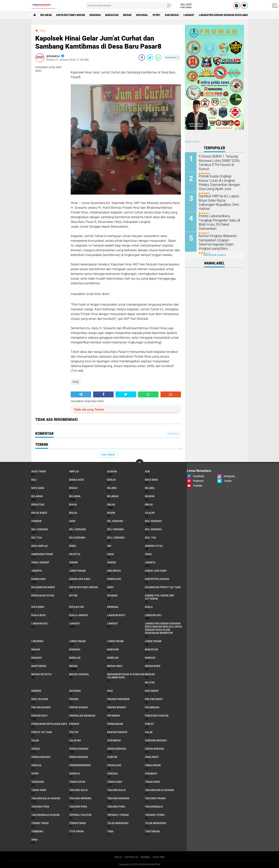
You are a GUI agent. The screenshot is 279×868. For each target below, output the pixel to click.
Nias (110, 691)
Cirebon (36, 521)
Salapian (75, 740)
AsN (147, 471)
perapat (74, 724)
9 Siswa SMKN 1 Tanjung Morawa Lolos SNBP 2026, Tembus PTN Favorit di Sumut (220, 160)
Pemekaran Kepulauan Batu (49, 724)
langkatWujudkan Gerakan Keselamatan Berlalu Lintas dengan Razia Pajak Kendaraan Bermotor (164, 628)
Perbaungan (115, 724)
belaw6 (112, 488)
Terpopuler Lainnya (214, 255)
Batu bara (151, 480)
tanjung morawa (80, 798)
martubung (39, 666)
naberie (36, 691)
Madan (36, 649)
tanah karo (115, 782)
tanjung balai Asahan (159, 790)
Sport (157, 15)
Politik (74, 732)
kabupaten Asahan (157, 579)
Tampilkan (173, 434)
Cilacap (150, 513)
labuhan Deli (153, 615)
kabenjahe (114, 579)
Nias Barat (152, 691)
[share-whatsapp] (158, 57)
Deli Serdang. (154, 529)
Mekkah (150, 674)
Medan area (115, 666)
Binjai (111, 504)
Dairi (72, 521)
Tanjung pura (78, 807)
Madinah (95, 15)
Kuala (149, 607)
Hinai (148, 554)
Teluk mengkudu (156, 823)
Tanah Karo (39, 790)
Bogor (111, 513)
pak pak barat (154, 699)
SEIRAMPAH (114, 740)
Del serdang (115, 521)
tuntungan (152, 831)
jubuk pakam (77, 571)
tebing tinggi (40, 823)
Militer (150, 683)
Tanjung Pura (116, 807)
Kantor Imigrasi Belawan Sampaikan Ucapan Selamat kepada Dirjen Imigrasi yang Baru (218, 242)
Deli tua (37, 538)
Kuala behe (38, 615)
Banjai (111, 480)
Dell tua (150, 538)
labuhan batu (116, 615)
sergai (36, 749)
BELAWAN (46, 15)
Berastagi (38, 504)
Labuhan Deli (40, 623)
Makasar (113, 649)
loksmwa (37, 641)
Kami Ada (159, 857)
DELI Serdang (77, 529)
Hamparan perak (42, 554)
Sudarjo (75, 773)
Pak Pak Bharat (41, 707)
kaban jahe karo (156, 571)
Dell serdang (116, 538)
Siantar (112, 757)
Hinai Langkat (40, 562)
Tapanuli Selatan (80, 815)
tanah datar (77, 782)
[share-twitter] (150, 57)
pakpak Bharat (117, 707)
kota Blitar (76, 607)
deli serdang (153, 521)
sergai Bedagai (117, 749)
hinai (43, 31)
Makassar (112, 15)
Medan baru (153, 666)
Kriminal (113, 607)
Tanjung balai (116, 790)
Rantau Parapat (117, 732)
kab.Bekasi (172, 15)
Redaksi (145, 857)
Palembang (152, 707)
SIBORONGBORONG (80, 765)
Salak (35, 740)
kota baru (38, 607)
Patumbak (114, 716)
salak (149, 732)
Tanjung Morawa (118, 798)
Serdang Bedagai (156, 740)
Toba (110, 831)
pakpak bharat (79, 707)
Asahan (112, 471)
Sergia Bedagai (79, 757)
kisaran (112, 595)
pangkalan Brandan (82, 716)
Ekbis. (73, 546)
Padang (74, 699)
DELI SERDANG (115, 529)
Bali (34, 480)
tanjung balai (78, 790)
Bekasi (73, 488)
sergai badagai (79, 749)
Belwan (150, 496)
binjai (73, 504)
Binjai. (73, 513)
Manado (36, 658)
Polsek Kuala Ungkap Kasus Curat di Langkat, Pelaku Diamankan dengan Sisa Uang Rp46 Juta (220, 182)
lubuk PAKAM (115, 641)
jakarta (150, 562)
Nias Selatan (40, 699)
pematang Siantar (157, 716)
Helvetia (75, 554)
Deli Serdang (40, 529)
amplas (74, 471)
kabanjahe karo (80, 579)
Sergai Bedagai (154, 749)
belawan (37, 496)
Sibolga (36, 765)
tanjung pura (40, 807)
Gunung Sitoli (154, 546)
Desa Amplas (40, 546)
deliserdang (77, 538)
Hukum (111, 562)
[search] (129, 6)
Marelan (113, 658)
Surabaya (151, 773)
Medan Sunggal (79, 674)
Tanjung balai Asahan (46, 798)
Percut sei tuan (42, 732)
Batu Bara (38, 488)
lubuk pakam (77, 641)
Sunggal (113, 773)
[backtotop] (140, 463)
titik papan (76, 831)
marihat (150, 658)
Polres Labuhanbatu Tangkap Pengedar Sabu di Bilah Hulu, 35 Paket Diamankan (219, 220)
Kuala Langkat (79, 615)
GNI (109, 546)
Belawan (75, 496)
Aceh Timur (39, 471)
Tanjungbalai (154, 807)
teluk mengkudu (118, 823)
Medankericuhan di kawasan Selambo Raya (126, 676)
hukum (73, 562)
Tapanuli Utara (155, 815)
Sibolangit (152, 757)
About (118, 857)
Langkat (113, 623)
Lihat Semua (108, 455)
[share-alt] (81, 394)
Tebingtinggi (77, 823)
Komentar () (172, 57)
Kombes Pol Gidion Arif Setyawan (160, 597)
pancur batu (39, 716)
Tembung (37, 831)
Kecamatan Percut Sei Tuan (163, 587)
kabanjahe (38, 579)
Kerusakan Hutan (43, 595)
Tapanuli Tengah (118, 815)
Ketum (73, 595)
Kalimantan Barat (43, 587)
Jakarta (37, 571)
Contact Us (131, 857)
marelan (75, 658)
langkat (189, 15)
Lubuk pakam (153, 641)
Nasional (142, 15)
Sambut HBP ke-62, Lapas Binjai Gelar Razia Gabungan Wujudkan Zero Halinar (219, 200)
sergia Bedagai (41, 757)
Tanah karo (152, 782)
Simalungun (153, 765)
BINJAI (149, 504)
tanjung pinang (155, 798)
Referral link (192, 142)
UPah (34, 840)
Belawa (150, 488)
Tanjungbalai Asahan (45, 815)
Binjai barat (39, 513)
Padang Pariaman (118, 699)
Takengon (38, 782)
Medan (127, 15)
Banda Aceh (77, 480)
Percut (150, 724)
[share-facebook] (142, 57)
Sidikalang (114, 765)
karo (110, 587)
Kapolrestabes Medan (71, 15)
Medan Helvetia (41, 674)
